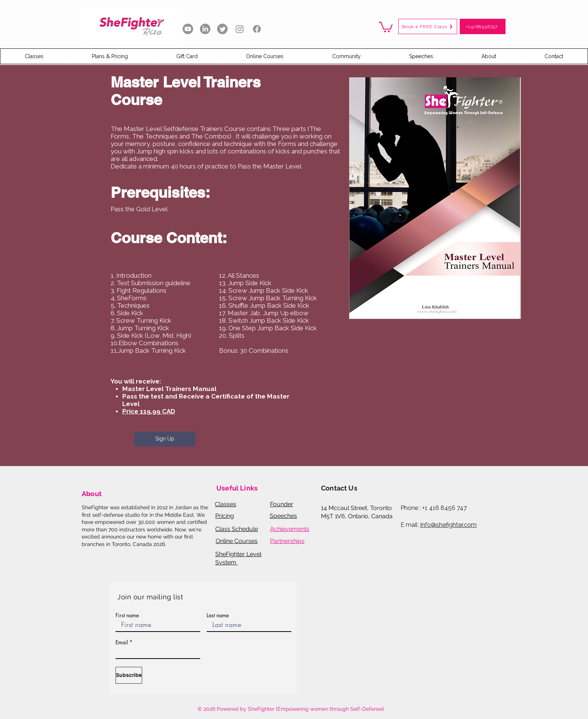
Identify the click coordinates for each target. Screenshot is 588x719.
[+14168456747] (483, 26)
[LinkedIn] (205, 29)
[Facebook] (257, 29)
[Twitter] (222, 29)
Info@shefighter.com (448, 525)
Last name (218, 615)
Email (122, 642)
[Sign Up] (165, 439)
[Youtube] (188, 29)
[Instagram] (240, 29)
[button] (386, 26)
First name (127, 615)
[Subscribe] (129, 675)
